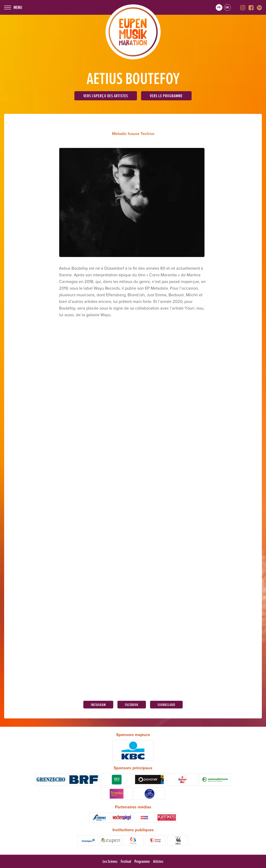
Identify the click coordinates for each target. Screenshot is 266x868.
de (227, 7)
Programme (142, 861)
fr (219, 7)
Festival (126, 861)
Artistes (158, 861)
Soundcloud (166, 705)
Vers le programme (166, 96)
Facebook (132, 705)
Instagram (98, 705)
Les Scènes (110, 861)
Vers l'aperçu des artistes (106, 96)
